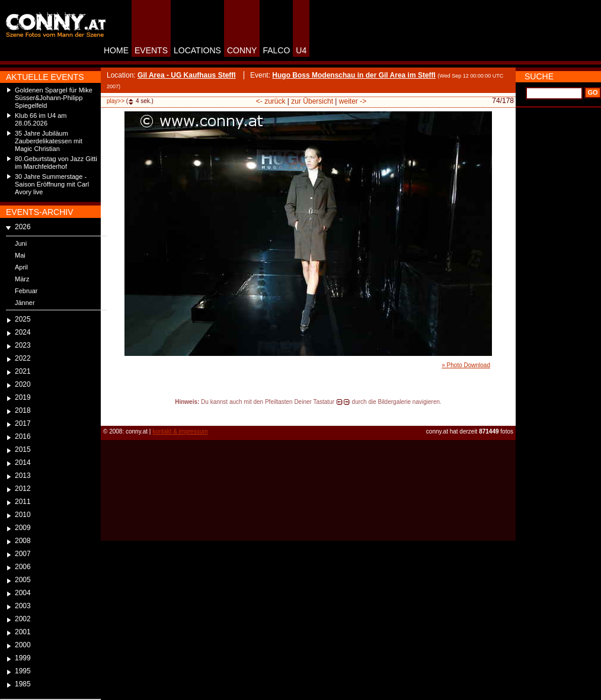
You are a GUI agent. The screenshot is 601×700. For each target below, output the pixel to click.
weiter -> (353, 101)
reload (111, 413)
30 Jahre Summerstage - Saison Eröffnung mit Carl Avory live (52, 184)
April (21, 267)
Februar (26, 291)
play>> (116, 101)
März (22, 279)
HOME (116, 50)
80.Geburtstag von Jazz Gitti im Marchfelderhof (56, 163)
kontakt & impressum (180, 431)
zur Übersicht (312, 101)
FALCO (276, 50)
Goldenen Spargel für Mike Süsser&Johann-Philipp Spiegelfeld (54, 98)
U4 (301, 50)
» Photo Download (466, 365)
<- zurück (271, 101)
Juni (21, 243)
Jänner (25, 303)
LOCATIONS (197, 50)
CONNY (242, 50)
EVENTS (151, 50)
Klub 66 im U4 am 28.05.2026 (41, 119)
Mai (20, 255)
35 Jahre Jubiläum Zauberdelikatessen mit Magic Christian (49, 141)
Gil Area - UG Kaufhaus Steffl (187, 75)
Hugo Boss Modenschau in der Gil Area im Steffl (354, 75)
